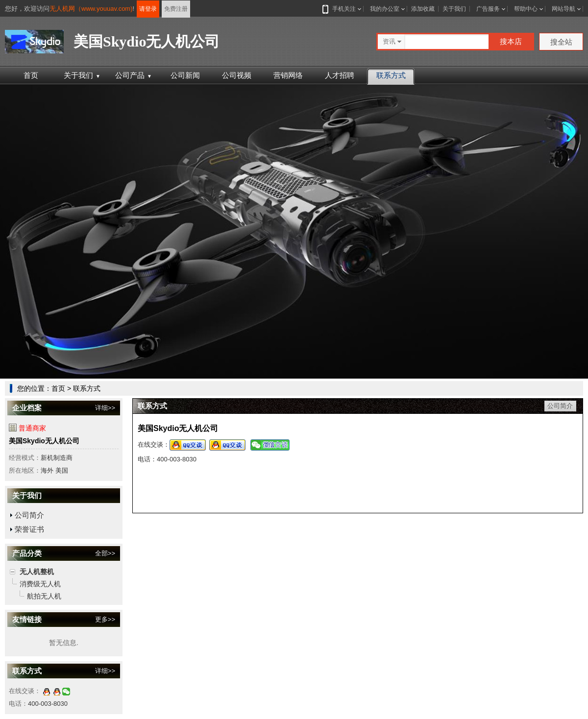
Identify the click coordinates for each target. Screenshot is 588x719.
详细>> (105, 408)
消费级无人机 (40, 584)
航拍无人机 (44, 596)
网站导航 (563, 9)
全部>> (105, 553)
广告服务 (488, 9)
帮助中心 (526, 9)
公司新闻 (185, 75)
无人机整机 (37, 572)
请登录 (148, 9)
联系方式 (391, 75)
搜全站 (561, 42)
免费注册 (176, 9)
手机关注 (342, 9)
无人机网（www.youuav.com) (91, 9)
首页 (31, 75)
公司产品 (134, 75)
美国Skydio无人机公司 (44, 441)
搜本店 (511, 41)
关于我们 (454, 9)
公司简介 (29, 515)
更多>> (105, 619)
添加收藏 (423, 9)
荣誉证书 (29, 529)
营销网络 (288, 75)
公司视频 (237, 75)
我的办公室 (385, 9)
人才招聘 (340, 75)
